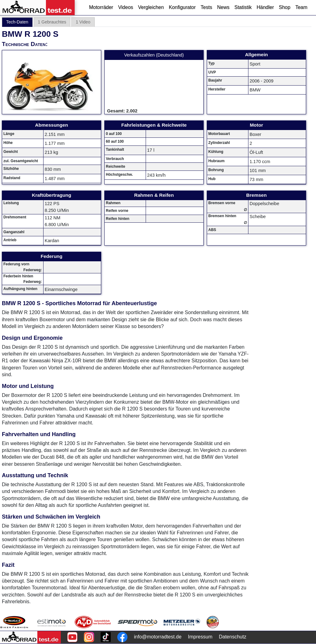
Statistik (243, 7)
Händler (265, 7)
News (223, 7)
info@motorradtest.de (158, 637)
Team (301, 7)
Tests (206, 7)
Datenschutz (233, 637)
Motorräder (101, 7)
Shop (285, 7)
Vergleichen (151, 7)
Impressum (200, 637)
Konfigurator (182, 7)
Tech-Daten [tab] (17, 22)
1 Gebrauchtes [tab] (52, 22)
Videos (126, 7)
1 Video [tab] (83, 22)
